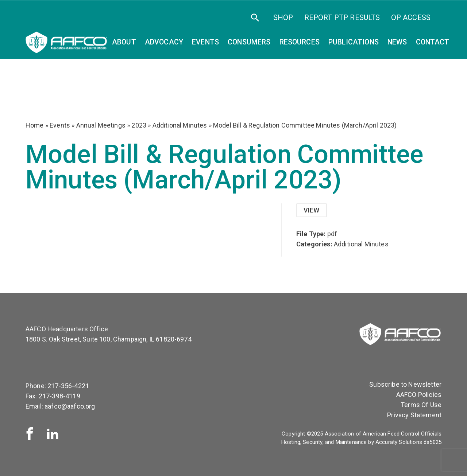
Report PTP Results (342, 17)
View (312, 210)
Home (35, 125)
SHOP (283, 17)
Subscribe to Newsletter (405, 384)
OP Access (411, 17)
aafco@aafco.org (70, 406)
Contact (433, 42)
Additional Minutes (180, 125)
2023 (139, 125)
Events (60, 125)
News (397, 42)
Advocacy (164, 42)
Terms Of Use (421, 405)
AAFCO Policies (419, 395)
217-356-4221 (68, 386)
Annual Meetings (101, 125)
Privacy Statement (414, 415)
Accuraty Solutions (399, 442)
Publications (354, 42)
